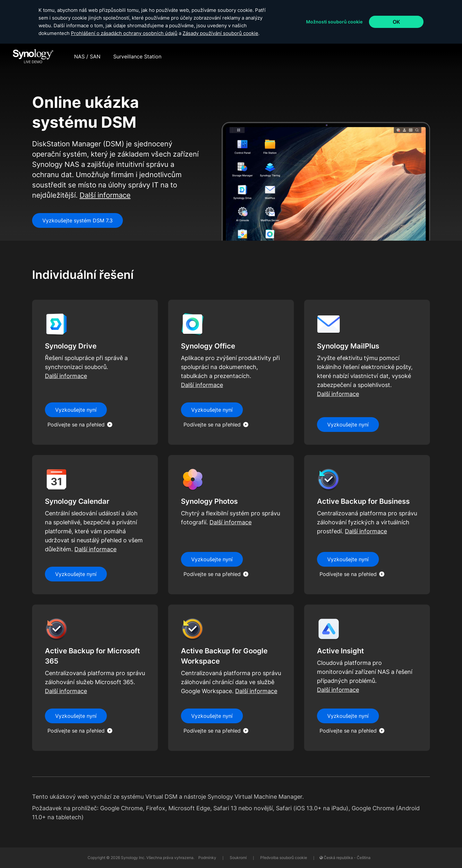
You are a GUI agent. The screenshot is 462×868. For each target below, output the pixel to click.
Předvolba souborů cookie (284, 858)
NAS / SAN (87, 56)
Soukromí (239, 858)
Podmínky (208, 858)
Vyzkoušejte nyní (348, 716)
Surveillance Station (137, 56)
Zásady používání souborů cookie (220, 33)
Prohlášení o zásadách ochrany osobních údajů (124, 33)
